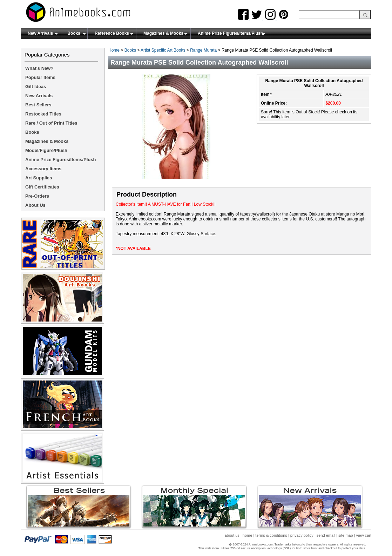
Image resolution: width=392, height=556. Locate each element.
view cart (364, 535)
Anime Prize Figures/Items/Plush (230, 33)
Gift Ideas (36, 87)
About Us (35, 205)
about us (232, 535)
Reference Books (112, 33)
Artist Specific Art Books (163, 50)
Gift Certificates (42, 187)
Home (114, 50)
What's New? (39, 68)
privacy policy (302, 535)
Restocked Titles (43, 114)
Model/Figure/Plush (46, 150)
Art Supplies (39, 178)
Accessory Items (43, 169)
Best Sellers (38, 105)
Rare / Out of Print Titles (51, 123)
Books (74, 33)
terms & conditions (271, 535)
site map (346, 535)
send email (326, 535)
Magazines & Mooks (163, 33)
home (248, 535)
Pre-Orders (37, 196)
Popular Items (40, 77)
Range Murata (203, 50)
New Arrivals (40, 33)
